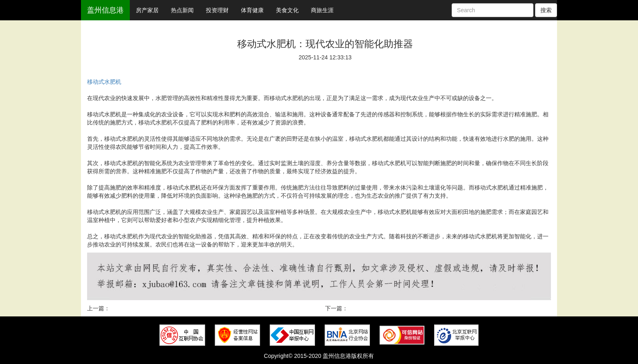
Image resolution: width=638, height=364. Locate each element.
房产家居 (147, 10)
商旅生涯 (322, 10)
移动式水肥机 (104, 82)
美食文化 (287, 10)
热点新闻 (182, 10)
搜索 (546, 10)
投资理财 (217, 10)
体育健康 (252, 10)
